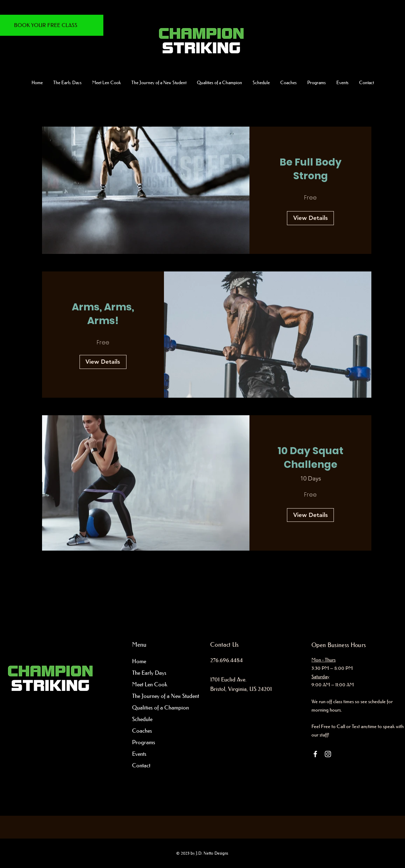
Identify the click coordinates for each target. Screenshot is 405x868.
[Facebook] (315, 754)
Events (139, 754)
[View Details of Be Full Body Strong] (310, 218)
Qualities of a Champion (160, 707)
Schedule (142, 719)
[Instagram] (328, 754)
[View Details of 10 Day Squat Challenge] (310, 515)
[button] (159, 82)
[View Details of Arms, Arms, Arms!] (103, 362)
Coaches (142, 731)
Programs (144, 742)
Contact (141, 765)
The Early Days (149, 673)
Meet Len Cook (150, 684)
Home (139, 661)
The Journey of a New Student (160, 696)
